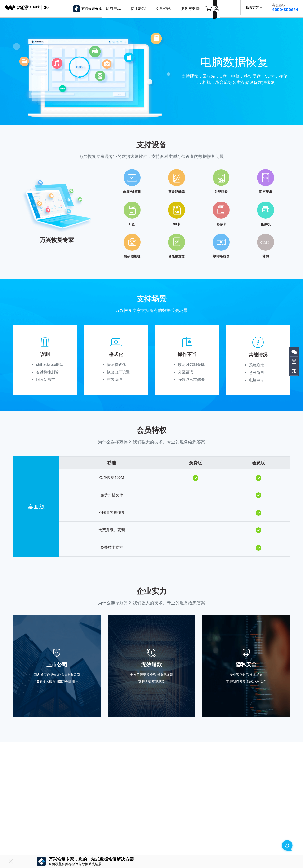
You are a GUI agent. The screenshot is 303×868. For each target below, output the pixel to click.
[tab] (151, 210)
